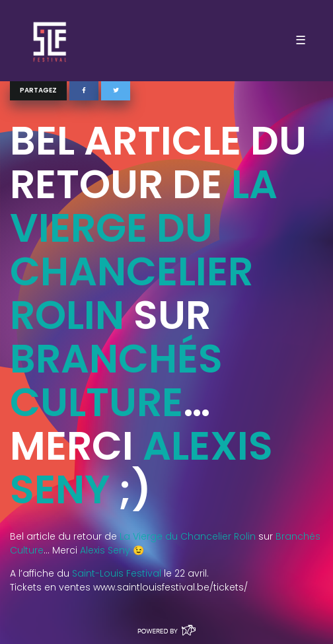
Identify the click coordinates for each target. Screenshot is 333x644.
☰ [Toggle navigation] (301, 40)
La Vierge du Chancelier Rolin (144, 250)
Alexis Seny (105, 550)
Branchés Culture (116, 380)
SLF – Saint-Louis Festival (51, 41)
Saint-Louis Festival (117, 573)
